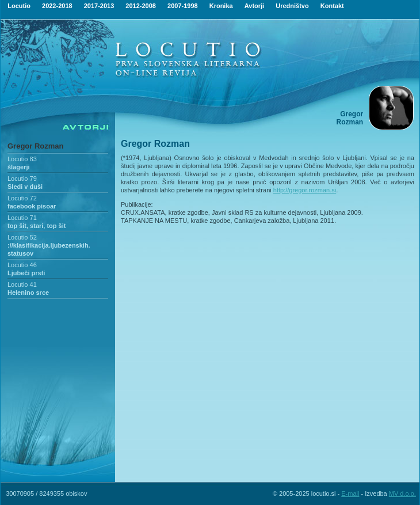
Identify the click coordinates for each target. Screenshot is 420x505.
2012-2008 (141, 6)
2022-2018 (57, 6)
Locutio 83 (22, 159)
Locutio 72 (22, 198)
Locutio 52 (22, 237)
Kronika (221, 6)
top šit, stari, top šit (37, 226)
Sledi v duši (25, 187)
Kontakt (332, 6)
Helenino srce (28, 293)
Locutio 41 (22, 284)
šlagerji (19, 167)
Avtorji (254, 6)
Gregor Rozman (36, 146)
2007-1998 (183, 6)
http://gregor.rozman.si (305, 190)
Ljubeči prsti (26, 273)
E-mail (350, 493)
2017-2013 (99, 6)
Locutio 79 (22, 179)
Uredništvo (292, 6)
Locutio (19, 6)
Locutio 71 (22, 218)
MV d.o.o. (402, 493)
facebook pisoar (32, 206)
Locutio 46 (22, 265)
